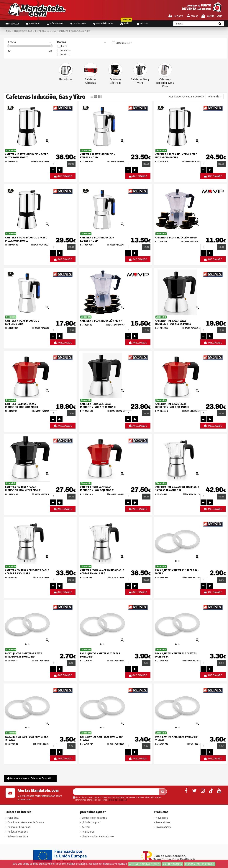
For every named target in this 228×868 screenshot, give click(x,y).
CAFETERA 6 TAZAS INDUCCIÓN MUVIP (176, 238)
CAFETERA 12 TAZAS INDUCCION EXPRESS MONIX (98, 156)
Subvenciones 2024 (18, 837)
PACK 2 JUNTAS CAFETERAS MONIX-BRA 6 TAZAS (102, 738)
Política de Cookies (18, 832)
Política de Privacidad (19, 827)
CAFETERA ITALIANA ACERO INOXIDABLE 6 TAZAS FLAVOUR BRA (102, 572)
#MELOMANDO (63, 176)
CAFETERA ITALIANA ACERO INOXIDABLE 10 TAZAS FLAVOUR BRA (177, 489)
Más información (172, 864)
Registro (176, 16)
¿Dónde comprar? (91, 823)
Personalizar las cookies (200, 864)
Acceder (86, 827)
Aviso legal (13, 818)
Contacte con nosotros (94, 818)
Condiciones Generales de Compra (26, 823)
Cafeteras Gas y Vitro (140, 81)
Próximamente (164, 827)
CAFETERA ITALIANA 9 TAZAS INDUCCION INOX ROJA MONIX (97, 489)
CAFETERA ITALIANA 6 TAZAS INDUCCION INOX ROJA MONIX (172, 406)
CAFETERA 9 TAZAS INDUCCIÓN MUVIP (101, 321)
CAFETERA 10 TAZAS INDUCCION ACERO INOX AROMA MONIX (27, 156)
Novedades (162, 818)
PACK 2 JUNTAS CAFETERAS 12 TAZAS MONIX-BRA (100, 655)
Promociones (163, 823)
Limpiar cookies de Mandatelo (98, 837)
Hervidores (66, 79)
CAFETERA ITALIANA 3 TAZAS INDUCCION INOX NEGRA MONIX (173, 322)
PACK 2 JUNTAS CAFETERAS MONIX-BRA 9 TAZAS (177, 738)
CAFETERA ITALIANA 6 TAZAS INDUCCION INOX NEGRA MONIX (98, 406)
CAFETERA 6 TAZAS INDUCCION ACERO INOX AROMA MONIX (26, 239)
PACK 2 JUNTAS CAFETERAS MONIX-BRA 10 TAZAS (27, 738)
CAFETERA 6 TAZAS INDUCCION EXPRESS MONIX (97, 239)
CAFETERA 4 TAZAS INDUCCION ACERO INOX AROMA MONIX (176, 156)
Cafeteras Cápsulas (91, 81)
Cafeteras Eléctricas (115, 81)
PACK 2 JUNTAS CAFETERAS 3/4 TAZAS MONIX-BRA (176, 655)
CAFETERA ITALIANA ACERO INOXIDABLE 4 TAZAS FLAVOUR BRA (27, 572)
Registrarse (88, 832)
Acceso (193, 16)
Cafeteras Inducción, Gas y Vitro (165, 83)
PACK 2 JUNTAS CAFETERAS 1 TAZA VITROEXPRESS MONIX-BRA (24, 655)
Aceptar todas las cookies (144, 864)
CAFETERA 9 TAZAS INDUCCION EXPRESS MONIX (22, 322)
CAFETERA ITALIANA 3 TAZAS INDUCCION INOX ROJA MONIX (22, 406)
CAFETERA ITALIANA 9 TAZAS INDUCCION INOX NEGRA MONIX (23, 489)
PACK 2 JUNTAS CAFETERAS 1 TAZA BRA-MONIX (177, 572)
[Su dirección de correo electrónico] (116, 792)
